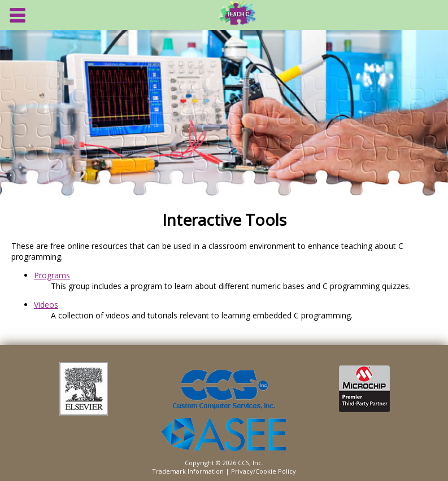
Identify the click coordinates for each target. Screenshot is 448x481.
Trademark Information (188, 471)
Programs (52, 275)
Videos (46, 305)
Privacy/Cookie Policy (264, 471)
